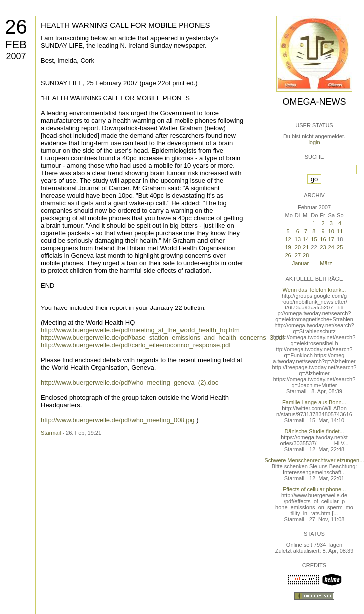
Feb (16, 45)
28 (306, 255)
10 (331, 231)
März (326, 263)
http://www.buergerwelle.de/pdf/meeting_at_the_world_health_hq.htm (140, 330)
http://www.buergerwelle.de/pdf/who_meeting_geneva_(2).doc (130, 383)
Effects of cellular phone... (314, 489)
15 (314, 239)
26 (16, 27)
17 (331, 239)
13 (298, 239)
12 (288, 239)
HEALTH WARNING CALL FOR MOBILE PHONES (126, 25)
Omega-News (314, 102)
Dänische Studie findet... (314, 431)
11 (340, 231)
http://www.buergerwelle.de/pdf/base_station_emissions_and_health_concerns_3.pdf (163, 338)
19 (288, 247)
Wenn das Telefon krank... (314, 290)
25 (340, 247)
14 (306, 239)
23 (323, 247)
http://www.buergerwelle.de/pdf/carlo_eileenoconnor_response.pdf (136, 345)
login (314, 142)
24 (331, 247)
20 (298, 247)
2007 (16, 56)
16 (323, 239)
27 (298, 255)
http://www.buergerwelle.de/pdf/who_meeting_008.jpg (118, 420)
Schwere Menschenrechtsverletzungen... (314, 460)
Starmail (51, 433)
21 (306, 247)
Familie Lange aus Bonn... (314, 402)
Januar (301, 263)
